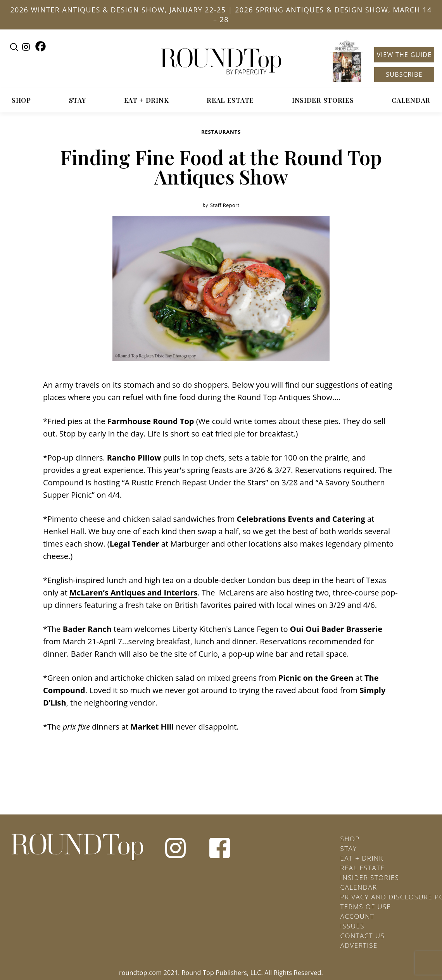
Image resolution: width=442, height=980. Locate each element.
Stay (78, 100)
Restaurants (221, 132)
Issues (352, 926)
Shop (21, 100)
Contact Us (363, 936)
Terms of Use (366, 907)
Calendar (411, 100)
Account (357, 916)
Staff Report (225, 205)
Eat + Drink (147, 100)
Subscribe (404, 74)
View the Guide (404, 55)
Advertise (359, 945)
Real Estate (230, 100)
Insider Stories (323, 100)
